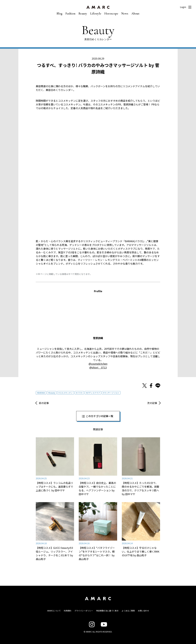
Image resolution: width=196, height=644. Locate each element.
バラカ (80, 393)
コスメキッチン (66, 393)
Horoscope (111, 14)
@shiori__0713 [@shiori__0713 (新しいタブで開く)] (98, 367)
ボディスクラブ (93, 393)
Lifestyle (96, 14)
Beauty (83, 14)
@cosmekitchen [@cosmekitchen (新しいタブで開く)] (98, 364)
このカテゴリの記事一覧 (100, 416)
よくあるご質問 (128, 611)
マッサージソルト (112, 393)
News (125, 14)
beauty (52, 393)
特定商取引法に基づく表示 (107, 611)
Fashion (70, 14)
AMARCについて (54, 611)
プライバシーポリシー (84, 611)
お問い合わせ (143, 611)
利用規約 (68, 611)
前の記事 (44, 403)
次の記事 (152, 403)
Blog (59, 14)
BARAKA (42, 393)
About (135, 14)
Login (183, 7)
